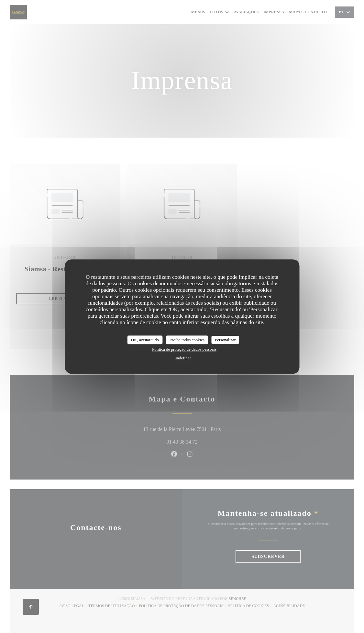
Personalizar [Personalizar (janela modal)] (225, 340)
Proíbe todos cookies (187, 340)
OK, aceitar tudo (145, 340)
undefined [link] (183, 358)
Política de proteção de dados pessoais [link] (184, 349)
